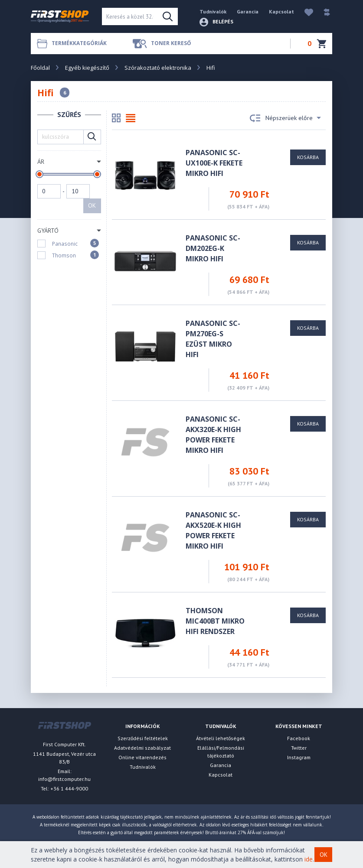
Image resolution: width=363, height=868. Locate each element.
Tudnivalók (213, 11)
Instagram (299, 757)
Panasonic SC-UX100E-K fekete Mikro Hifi (214, 163)
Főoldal (40, 68)
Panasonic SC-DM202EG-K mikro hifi (213, 248)
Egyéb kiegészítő (87, 68)
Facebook (299, 738)
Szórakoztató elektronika (158, 68)
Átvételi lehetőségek (221, 738)
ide (309, 859)
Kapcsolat (281, 11)
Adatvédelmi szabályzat (142, 748)
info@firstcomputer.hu (64, 779)
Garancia (248, 11)
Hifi (211, 68)
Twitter (299, 748)
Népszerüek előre (285, 118)
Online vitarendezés (142, 757)
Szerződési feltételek (143, 738)
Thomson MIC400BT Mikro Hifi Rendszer (215, 621)
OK (92, 205)
